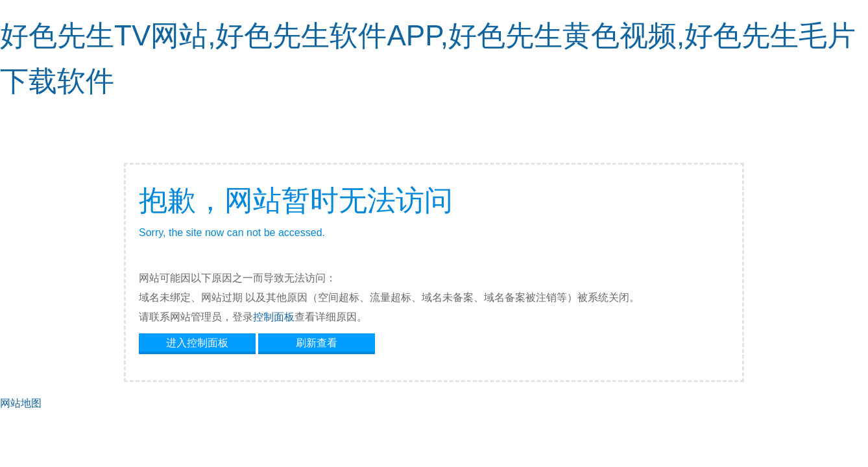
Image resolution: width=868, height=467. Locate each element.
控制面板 (274, 317)
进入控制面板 (197, 343)
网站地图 (21, 403)
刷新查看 (317, 343)
